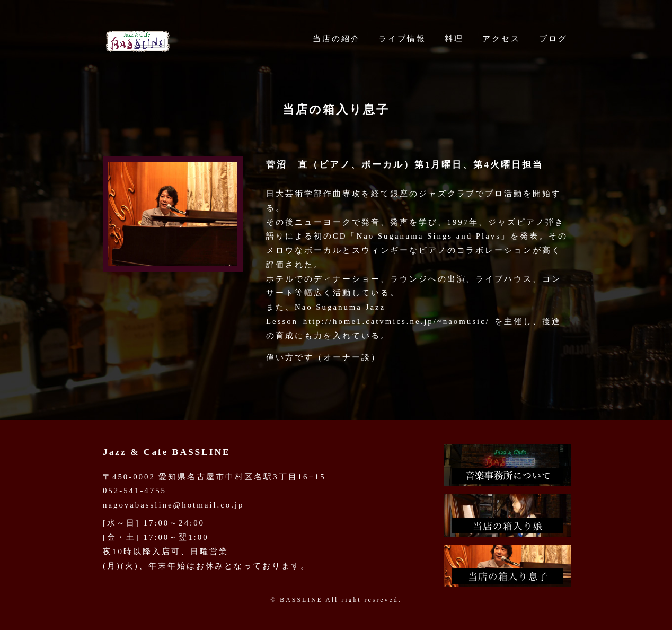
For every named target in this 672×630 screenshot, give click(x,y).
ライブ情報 (402, 39)
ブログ (553, 39)
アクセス (501, 39)
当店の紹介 (337, 39)
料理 (454, 39)
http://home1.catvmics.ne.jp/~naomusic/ (396, 321)
